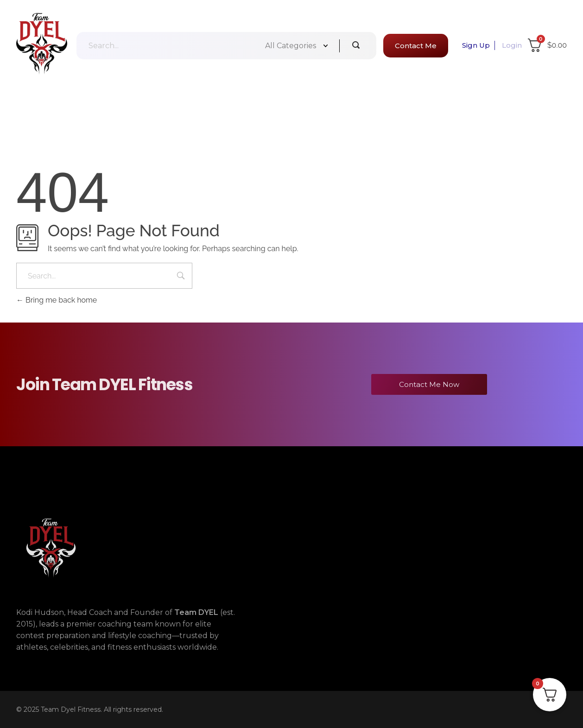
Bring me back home (57, 300)
